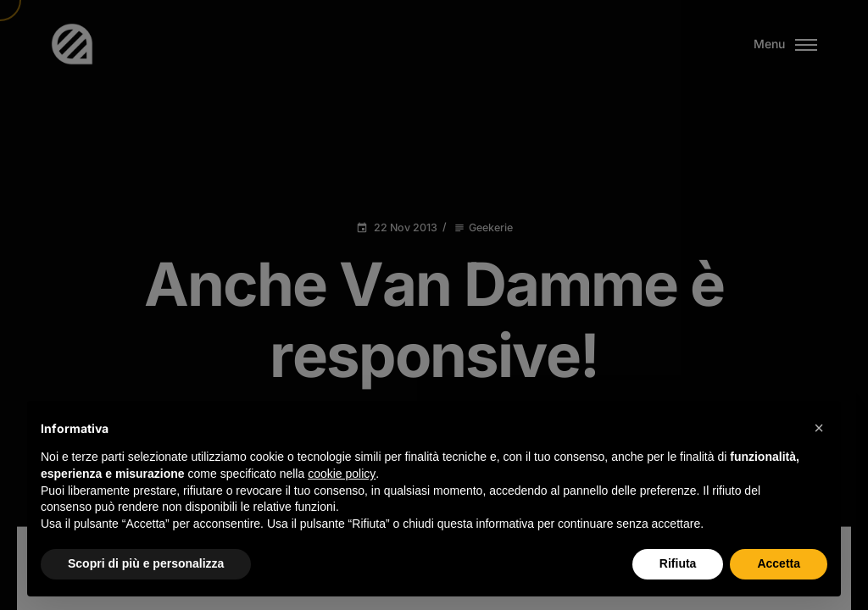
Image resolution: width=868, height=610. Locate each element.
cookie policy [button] (342, 474)
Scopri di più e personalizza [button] (146, 563)
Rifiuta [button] (678, 563)
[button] (819, 428)
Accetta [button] (779, 563)
